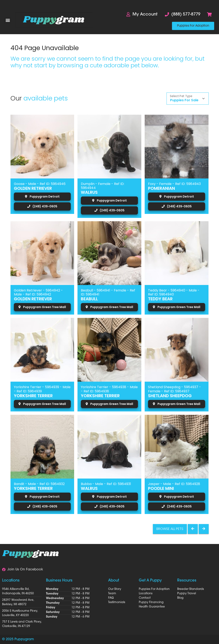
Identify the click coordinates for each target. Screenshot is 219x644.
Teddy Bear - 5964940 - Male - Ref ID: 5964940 (174, 292)
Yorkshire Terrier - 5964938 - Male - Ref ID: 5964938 (109, 389)
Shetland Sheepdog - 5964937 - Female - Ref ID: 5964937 (174, 389)
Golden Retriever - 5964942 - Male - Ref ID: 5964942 (38, 292)
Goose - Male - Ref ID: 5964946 (40, 184)
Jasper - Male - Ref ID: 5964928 (174, 484)
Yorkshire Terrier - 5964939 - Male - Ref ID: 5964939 (42, 389)
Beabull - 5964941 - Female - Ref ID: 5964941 (108, 292)
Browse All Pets (170, 529)
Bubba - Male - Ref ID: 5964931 (106, 484)
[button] (8, 20)
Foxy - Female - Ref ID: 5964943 (174, 184)
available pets (46, 98)
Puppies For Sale (184, 100)
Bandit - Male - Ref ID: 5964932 (39, 484)
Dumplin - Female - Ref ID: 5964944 (103, 186)
